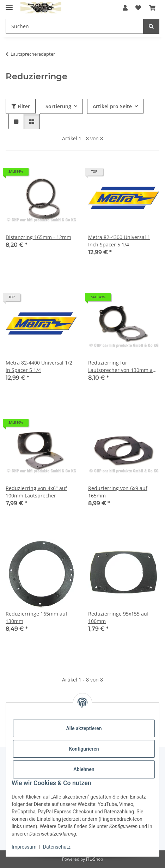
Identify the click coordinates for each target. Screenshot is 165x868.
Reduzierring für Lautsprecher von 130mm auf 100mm (123, 366)
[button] (125, 8)
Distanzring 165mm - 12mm (38, 237)
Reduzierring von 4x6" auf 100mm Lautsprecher (36, 492)
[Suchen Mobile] (75, 26)
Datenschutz (57, 847)
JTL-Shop (94, 859)
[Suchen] (151, 26)
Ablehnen (84, 769)
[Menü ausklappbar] (9, 4)
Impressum (24, 847)
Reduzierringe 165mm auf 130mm (36, 617)
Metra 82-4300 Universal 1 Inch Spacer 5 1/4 (119, 241)
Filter (21, 106)
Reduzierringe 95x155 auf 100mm (118, 617)
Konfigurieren (84, 749)
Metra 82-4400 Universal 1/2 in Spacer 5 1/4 (39, 366)
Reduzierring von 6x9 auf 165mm (118, 492)
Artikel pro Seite (112, 106)
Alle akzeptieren (84, 728)
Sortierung (58, 106)
